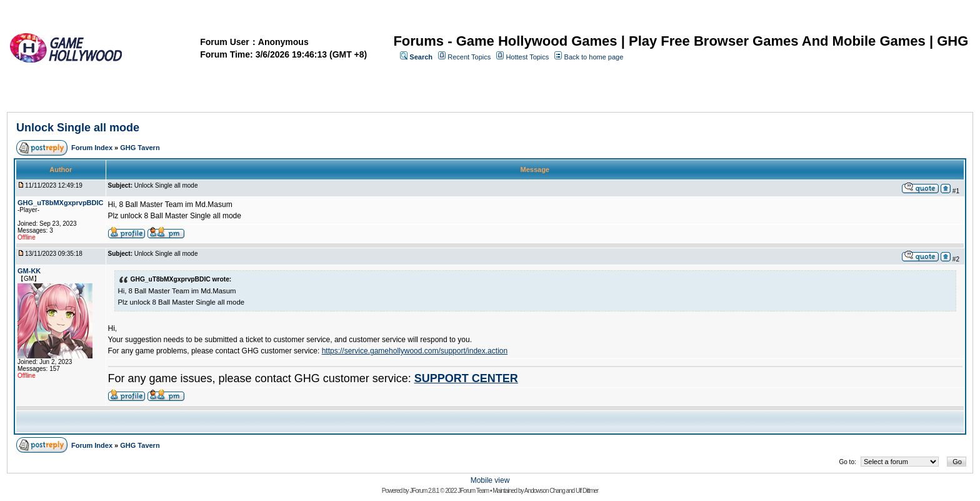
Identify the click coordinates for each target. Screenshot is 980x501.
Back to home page (594, 57)
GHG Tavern (140, 148)
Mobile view (490, 480)
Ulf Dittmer (587, 491)
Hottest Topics (527, 57)
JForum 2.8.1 (424, 491)
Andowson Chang (545, 491)
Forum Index (92, 148)
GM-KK (29, 271)
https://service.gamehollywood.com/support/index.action (415, 351)
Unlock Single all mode (78, 128)
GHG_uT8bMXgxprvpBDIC (61, 203)
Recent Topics (469, 57)
